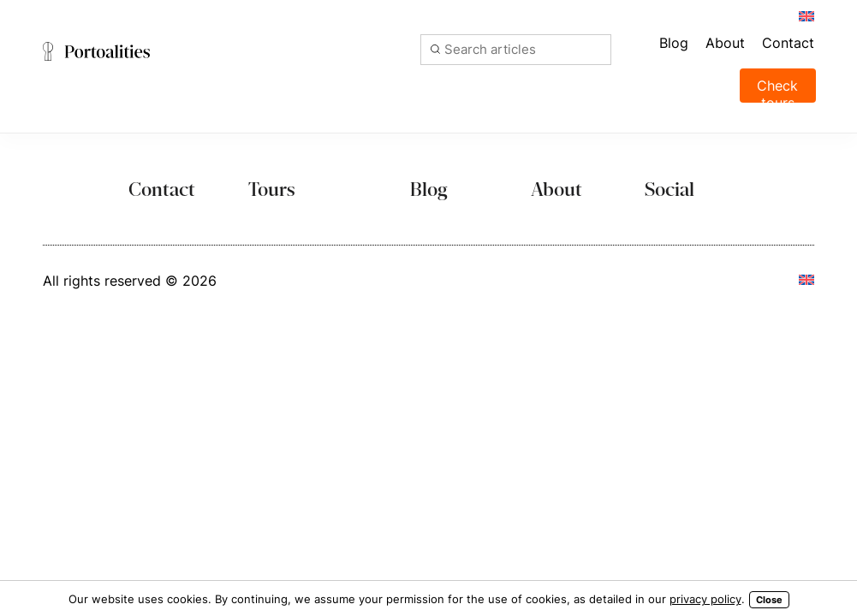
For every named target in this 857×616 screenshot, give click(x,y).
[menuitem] (806, 15)
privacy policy (705, 599)
